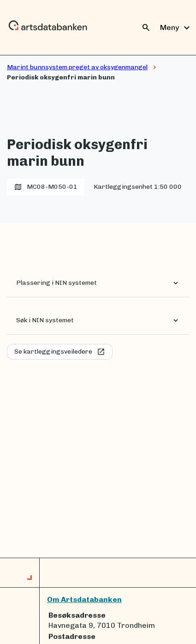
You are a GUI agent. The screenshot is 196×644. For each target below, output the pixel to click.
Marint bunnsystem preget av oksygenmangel (77, 67)
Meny (176, 28)
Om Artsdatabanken (84, 599)
